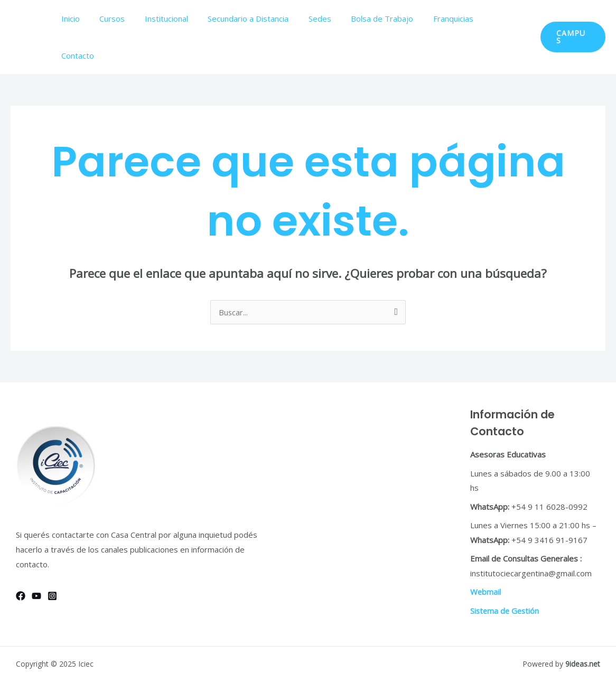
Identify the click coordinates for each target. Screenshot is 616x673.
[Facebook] (21, 559)
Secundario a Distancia (260, 18)
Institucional (182, 18)
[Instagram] (52, 559)
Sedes (327, 18)
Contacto (505, 18)
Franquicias (453, 18)
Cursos (132, 18)
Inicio (94, 18)
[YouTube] (36, 559)
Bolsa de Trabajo (386, 18)
